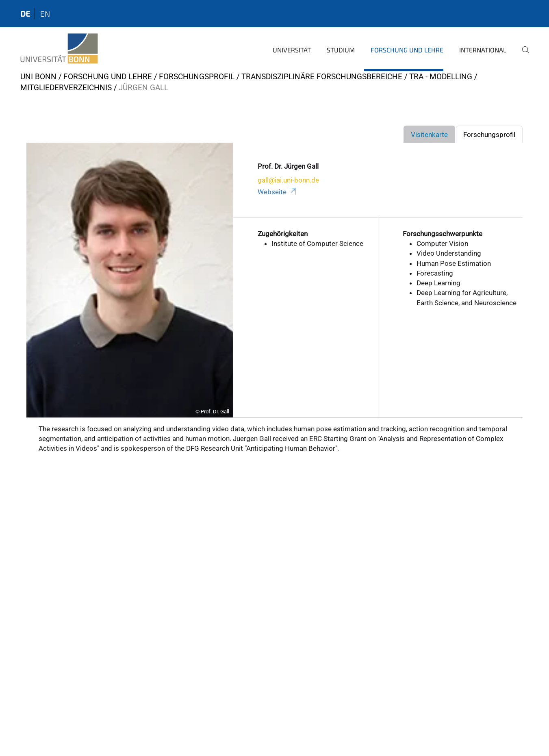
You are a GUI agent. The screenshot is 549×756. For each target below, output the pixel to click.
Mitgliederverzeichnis (66, 88)
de (25, 14)
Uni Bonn (38, 77)
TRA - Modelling (441, 77)
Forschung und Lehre (407, 50)
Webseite (278, 192)
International (483, 50)
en (45, 14)
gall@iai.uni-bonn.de (288, 180)
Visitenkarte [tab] (429, 135)
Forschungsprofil (197, 77)
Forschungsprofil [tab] (489, 135)
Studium (341, 50)
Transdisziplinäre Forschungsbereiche (322, 77)
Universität (292, 50)
